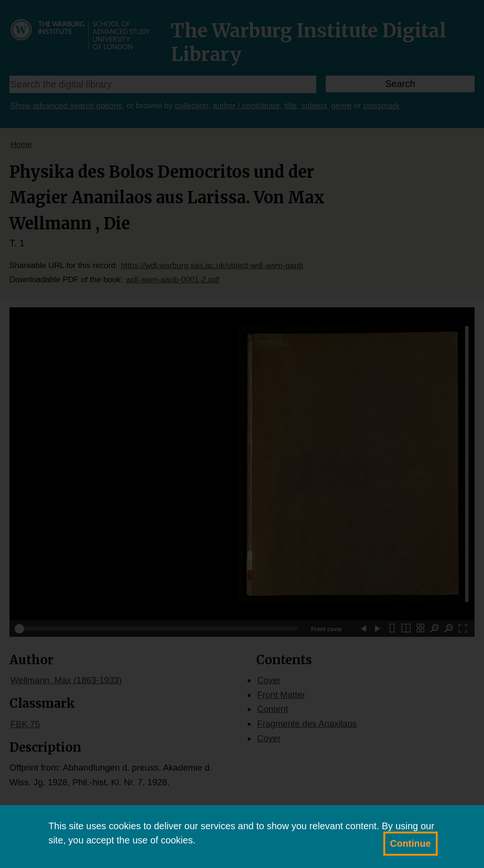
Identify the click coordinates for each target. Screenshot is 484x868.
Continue (411, 843)
